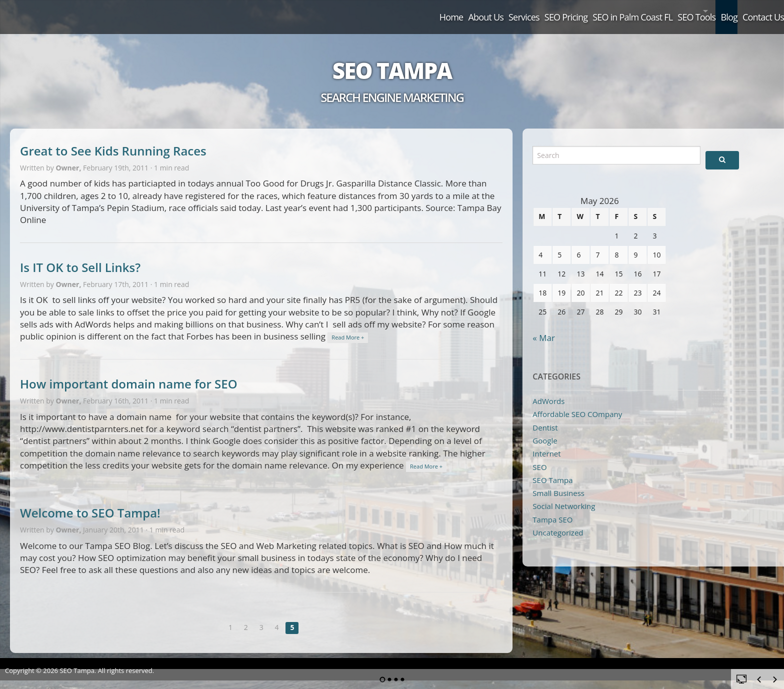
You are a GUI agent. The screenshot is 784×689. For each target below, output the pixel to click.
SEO (539, 455)
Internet (546, 442)
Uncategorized (558, 521)
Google (545, 429)
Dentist (545, 416)
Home (315, 11)
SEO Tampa (392, 59)
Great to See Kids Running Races (113, 139)
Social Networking (564, 494)
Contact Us (752, 11)
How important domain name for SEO (129, 372)
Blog (701, 11)
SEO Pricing (480, 11)
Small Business (558, 481)
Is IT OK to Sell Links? (80, 256)
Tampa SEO (552, 508)
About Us (367, 11)
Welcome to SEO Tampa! (90, 501)
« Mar (544, 326)
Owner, (69, 156)
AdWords (548, 389)
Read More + (348, 326)
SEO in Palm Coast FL (564, 11)
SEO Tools (645, 11)
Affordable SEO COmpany (577, 402)
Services (422, 11)
